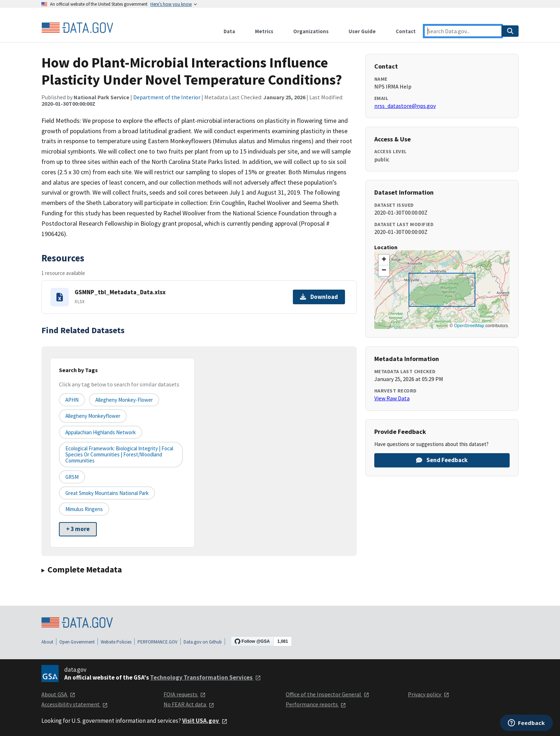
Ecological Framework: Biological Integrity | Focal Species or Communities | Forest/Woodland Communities (119, 455)
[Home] (77, 28)
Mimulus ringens (84, 509)
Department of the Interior (167, 97)
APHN (72, 400)
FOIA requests (185, 694)
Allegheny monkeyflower (93, 416)
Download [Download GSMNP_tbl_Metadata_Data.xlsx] (319, 297)
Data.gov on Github (203, 642)
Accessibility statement (75, 704)
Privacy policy (429, 694)
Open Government (77, 642)
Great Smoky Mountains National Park (107, 493)
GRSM (72, 477)
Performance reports (316, 704)
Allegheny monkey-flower (124, 400)
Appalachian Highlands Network (101, 432)
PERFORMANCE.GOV (157, 642)
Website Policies (116, 642)
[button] (384, 260)
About (47, 642)
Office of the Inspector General (327, 694)
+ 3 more (78, 529)
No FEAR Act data (189, 704)
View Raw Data (392, 398)
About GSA (58, 694)
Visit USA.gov (205, 721)
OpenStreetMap (469, 326)
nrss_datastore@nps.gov (405, 106)
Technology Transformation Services (206, 677)
